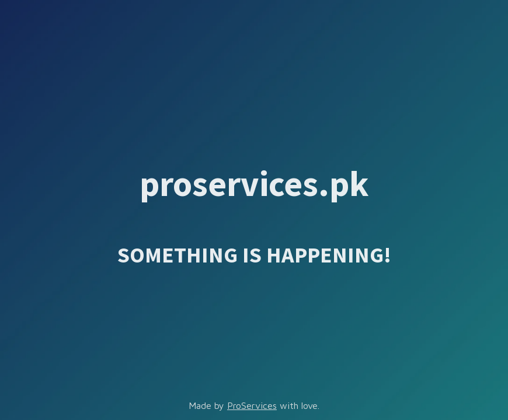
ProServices (252, 405)
